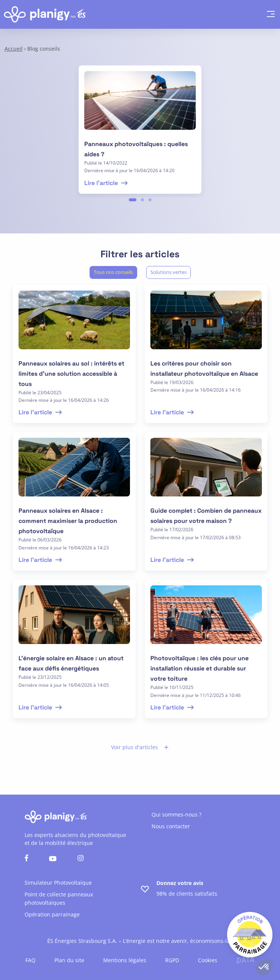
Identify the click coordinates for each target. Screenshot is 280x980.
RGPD (172, 960)
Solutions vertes (169, 272)
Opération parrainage (52, 914)
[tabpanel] (140, 130)
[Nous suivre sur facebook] (26, 859)
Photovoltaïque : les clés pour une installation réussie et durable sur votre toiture (200, 668)
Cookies (208, 960)
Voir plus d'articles (140, 747)
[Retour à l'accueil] (45, 15)
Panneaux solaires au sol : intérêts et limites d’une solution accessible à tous (71, 374)
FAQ (30, 960)
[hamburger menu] (267, 15)
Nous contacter (171, 826)
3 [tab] (150, 200)
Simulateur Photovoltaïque (58, 883)
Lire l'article (107, 183)
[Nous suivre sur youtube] (53, 859)
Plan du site (69, 960)
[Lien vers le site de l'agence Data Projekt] (245, 960)
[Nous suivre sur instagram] (81, 859)
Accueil (14, 49)
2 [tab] (142, 200)
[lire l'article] (140, 105)
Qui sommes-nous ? (176, 814)
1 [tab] (133, 200)
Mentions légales (125, 960)
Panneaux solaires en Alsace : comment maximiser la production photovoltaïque (68, 521)
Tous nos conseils (113, 272)
